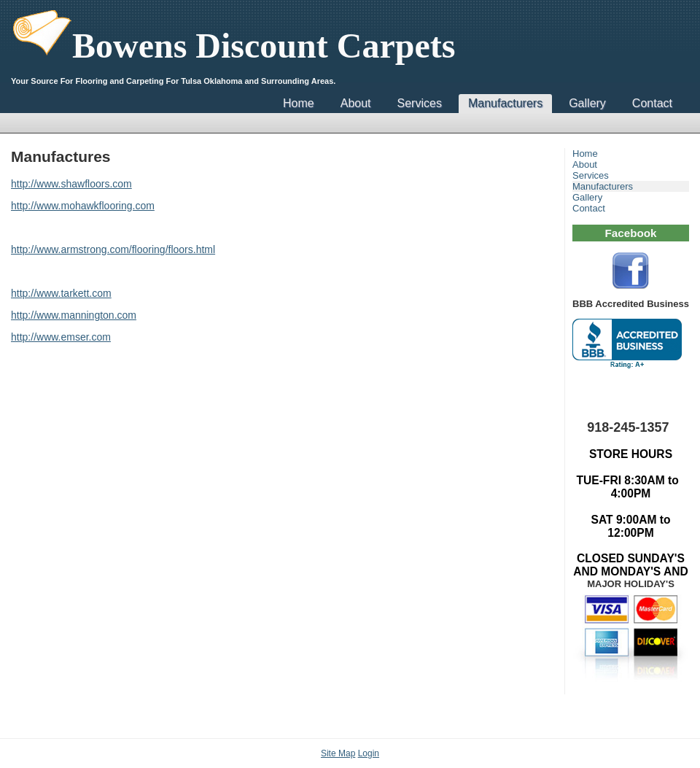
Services (420, 103)
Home (299, 103)
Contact (652, 103)
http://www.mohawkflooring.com (83, 206)
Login (369, 753)
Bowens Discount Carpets (233, 46)
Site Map (338, 753)
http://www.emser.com (61, 337)
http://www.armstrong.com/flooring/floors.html (113, 249)
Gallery (587, 103)
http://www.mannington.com (74, 315)
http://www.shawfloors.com (71, 184)
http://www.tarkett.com (61, 293)
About (356, 103)
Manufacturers (505, 103)
